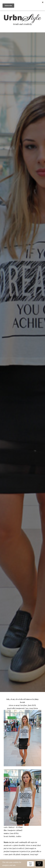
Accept (31, 864)
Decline (39, 864)
